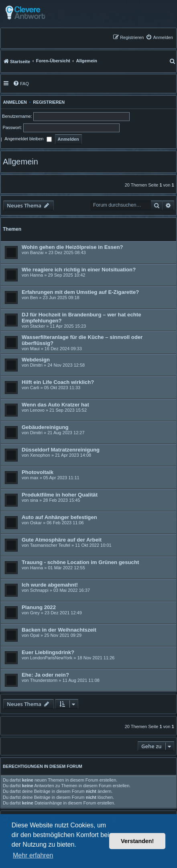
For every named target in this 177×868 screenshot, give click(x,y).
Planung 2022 (39, 607)
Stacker (38, 326)
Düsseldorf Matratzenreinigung (61, 450)
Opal (35, 635)
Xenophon (40, 455)
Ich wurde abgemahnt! (50, 585)
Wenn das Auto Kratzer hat (55, 405)
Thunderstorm (44, 680)
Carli (35, 388)
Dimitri (36, 365)
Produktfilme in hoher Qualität (60, 495)
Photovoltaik (38, 472)
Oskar (36, 523)
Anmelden (14, 102)
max (34, 478)
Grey (35, 613)
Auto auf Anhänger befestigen (59, 517)
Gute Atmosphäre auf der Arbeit (62, 540)
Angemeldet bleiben (28, 140)
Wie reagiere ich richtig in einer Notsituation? (79, 270)
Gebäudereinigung (45, 427)
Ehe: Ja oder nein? (45, 675)
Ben (34, 298)
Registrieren (49, 102)
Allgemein (20, 162)
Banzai (37, 252)
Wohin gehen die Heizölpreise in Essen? (72, 247)
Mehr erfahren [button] (33, 855)
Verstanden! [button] (137, 841)
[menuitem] (159, 37)
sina (34, 500)
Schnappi (39, 590)
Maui (35, 349)
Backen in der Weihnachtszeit (59, 630)
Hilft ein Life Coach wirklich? (58, 382)
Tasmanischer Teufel (50, 545)
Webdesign (36, 360)
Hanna (37, 275)
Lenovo (37, 410)
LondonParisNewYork (51, 658)
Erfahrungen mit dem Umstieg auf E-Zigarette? (80, 292)
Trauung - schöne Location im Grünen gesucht (80, 562)
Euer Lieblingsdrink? (48, 652)
